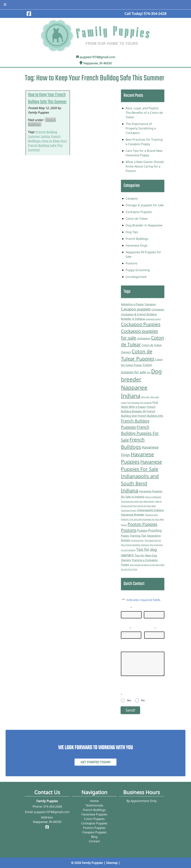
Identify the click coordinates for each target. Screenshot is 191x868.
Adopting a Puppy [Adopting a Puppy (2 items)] (132, 304)
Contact (94, 841)
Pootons (132, 263)
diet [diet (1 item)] (149, 373)
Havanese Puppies (94, 814)
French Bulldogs (137, 239)
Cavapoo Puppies (94, 832)
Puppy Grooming (138, 270)
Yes (129, 700)
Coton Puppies (94, 819)
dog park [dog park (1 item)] (145, 397)
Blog (94, 837)
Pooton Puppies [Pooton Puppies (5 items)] (142, 524)
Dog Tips (132, 232)
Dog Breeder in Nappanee (144, 225)
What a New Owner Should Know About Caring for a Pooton (145, 166)
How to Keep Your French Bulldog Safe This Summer (47, 98)
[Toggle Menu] (5, 5)
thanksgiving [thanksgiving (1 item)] (137, 540)
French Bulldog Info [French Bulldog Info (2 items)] (150, 416)
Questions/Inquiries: (135, 648)
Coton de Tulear (137, 219)
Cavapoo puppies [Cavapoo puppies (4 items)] (136, 309)
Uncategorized (136, 277)
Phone (150, 628)
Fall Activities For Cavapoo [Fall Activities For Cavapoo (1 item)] (139, 403)
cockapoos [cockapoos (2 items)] (144, 338)
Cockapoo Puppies (139, 212)
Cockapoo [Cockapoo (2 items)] (158, 309)
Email (126, 628)
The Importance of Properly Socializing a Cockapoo (141, 128)
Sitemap (112, 863)
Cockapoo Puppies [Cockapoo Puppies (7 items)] (141, 324)
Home (94, 801)
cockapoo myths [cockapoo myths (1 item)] (153, 319)
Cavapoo (132, 198)
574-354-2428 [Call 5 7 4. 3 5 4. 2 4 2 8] (53, 806)
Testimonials (94, 805)
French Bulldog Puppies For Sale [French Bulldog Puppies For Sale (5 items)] (140, 433)
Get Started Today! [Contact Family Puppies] (95, 762)
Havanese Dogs (137, 245)
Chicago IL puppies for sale (145, 205)
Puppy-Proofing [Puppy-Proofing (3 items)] (149, 530)
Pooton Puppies (94, 828)
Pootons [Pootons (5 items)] (129, 530)
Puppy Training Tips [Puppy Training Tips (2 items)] (134, 536)
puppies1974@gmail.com (97, 57)
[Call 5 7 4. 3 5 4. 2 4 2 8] (155, 14)
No (143, 700)
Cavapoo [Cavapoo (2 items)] (150, 304)
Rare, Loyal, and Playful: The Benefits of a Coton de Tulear (144, 113)
